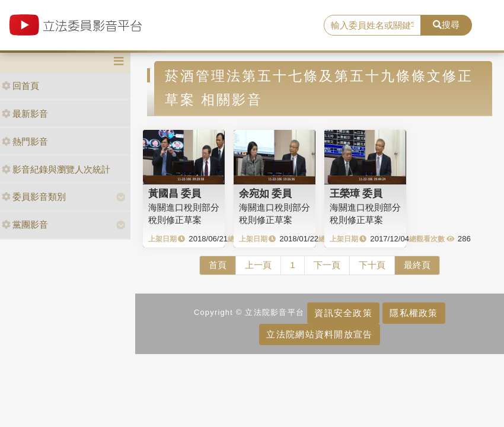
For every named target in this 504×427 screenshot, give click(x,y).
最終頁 (417, 265)
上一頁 (258, 265)
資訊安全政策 (343, 313)
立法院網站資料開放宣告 (319, 334)
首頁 (218, 265)
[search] (372, 26)
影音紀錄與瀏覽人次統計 (56, 169)
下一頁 (327, 265)
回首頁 (20, 86)
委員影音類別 (34, 197)
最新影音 (25, 114)
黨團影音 (25, 224)
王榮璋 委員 (356, 193)
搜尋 (446, 25)
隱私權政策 (414, 313)
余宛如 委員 (266, 193)
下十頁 (372, 265)
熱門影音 (25, 141)
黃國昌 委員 (175, 193)
